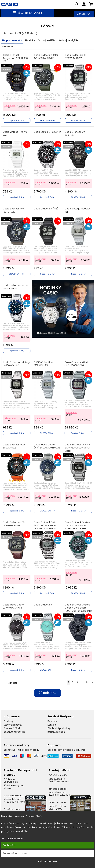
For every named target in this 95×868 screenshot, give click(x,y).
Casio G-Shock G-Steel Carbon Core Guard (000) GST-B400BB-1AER (78, 608)
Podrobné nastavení (15, 853)
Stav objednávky (13, 725)
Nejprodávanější (12, 41)
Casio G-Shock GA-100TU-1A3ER (14, 210)
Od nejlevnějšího (69, 41)
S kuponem (10, 105)
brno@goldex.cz (58, 789)
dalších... (48, 693)
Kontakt (52, 725)
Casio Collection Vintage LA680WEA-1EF (17, 364)
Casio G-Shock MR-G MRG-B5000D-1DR (76, 364)
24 (87, 683)
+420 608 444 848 (59, 795)
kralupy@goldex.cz (14, 796)
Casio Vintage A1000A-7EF (77, 210)
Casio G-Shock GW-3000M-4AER (14, 446)
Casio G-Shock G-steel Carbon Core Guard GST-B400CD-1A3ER (78, 526)
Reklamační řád (56, 732)
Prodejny (8, 721)
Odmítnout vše (48, 861)
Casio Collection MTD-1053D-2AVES (15, 287)
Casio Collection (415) (46, 209)
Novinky (30, 41)
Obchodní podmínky (59, 728)
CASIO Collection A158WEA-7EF (43, 364)
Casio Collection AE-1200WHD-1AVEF (76, 57)
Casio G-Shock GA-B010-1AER (76, 134)
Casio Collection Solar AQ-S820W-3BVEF (46, 57)
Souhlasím (9, 845)
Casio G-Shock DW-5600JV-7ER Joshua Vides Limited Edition (45, 526)
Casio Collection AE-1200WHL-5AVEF (14, 524)
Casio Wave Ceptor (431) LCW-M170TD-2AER (47, 446)
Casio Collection (43, 605)
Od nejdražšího (47, 41)
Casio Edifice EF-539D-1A (47, 132)
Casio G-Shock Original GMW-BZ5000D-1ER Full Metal (78, 448)
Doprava (52, 721)
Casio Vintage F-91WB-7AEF (16, 134)
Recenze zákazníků (14, 732)
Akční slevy (84, 14)
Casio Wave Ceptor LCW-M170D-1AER (14, 606)
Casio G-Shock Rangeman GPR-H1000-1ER (16, 58)
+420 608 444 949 (14, 802)
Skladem (8, 47)
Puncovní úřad (12, 728)
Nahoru (10, 683)
